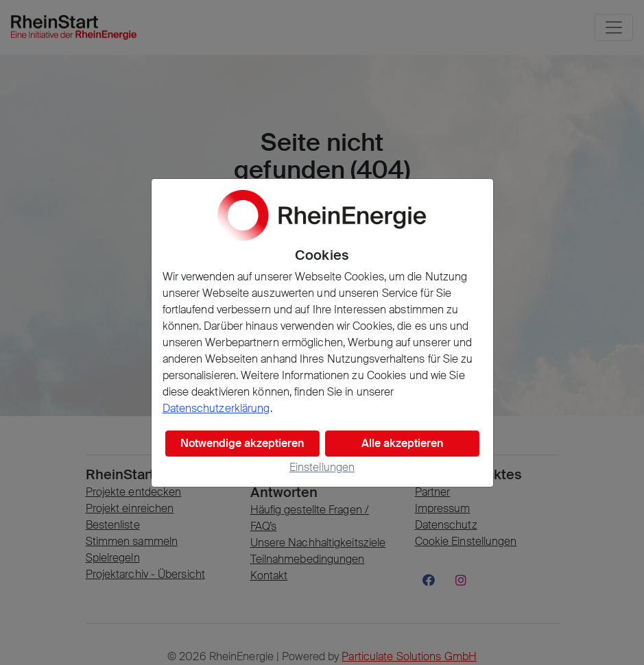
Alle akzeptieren (402, 443)
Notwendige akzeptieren (242, 443)
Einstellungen (322, 467)
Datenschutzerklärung (216, 408)
